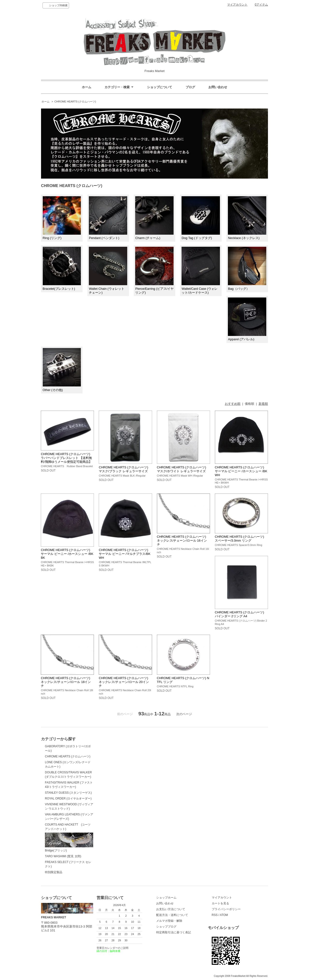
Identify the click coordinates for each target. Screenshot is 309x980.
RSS (215, 915)
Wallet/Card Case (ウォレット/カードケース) (201, 270)
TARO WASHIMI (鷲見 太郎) (63, 856)
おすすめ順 (233, 404)
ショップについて (160, 87)
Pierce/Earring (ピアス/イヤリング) (154, 270)
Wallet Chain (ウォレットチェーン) (108, 270)
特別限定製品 (54, 872)
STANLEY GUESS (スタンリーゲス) (68, 793)
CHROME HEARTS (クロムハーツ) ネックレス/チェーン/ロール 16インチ (182, 541)
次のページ (184, 714)
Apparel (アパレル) (247, 319)
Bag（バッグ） (247, 269)
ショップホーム (166, 898)
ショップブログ (166, 927)
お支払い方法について (171, 909)
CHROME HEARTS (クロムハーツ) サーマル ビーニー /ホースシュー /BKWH (241, 471)
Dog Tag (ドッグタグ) (201, 218)
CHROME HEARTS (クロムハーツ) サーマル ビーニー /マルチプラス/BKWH (125, 554)
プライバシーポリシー (226, 909)
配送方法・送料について (172, 915)
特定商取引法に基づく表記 (174, 932)
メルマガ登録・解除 (169, 921)
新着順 (263, 404)
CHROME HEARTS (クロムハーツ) (75, 102)
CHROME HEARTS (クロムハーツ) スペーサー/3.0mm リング (239, 539)
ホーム (87, 87)
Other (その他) (62, 370)
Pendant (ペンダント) (108, 218)
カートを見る (220, 903)
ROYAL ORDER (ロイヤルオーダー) (68, 799)
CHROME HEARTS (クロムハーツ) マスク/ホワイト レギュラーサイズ (182, 469)
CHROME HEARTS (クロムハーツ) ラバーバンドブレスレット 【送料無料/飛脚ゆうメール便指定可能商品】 (66, 458)
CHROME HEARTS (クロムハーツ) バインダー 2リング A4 (239, 614)
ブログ (190, 87)
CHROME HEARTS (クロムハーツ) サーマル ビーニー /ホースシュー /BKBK (67, 554)
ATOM (224, 915)
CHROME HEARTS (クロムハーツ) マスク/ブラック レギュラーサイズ (123, 469)
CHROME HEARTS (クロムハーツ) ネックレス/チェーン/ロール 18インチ (66, 682)
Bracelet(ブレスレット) (62, 269)
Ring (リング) (62, 218)
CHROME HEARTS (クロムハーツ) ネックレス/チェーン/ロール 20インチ (124, 682)
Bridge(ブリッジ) (69, 842)
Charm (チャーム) (154, 218)
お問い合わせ (218, 87)
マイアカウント (237, 5)
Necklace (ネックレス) (247, 218)
